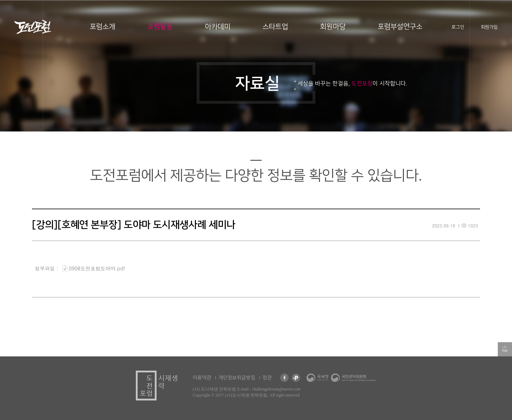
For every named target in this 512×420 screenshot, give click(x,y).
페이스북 (284, 378)
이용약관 (202, 378)
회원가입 (489, 27)
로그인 (458, 27)
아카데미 (218, 27)
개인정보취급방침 (237, 378)
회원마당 (333, 27)
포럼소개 (102, 27)
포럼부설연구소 (400, 27)
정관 (267, 378)
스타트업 (275, 27)
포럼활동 (160, 27)
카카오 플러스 (296, 378)
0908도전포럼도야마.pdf (97, 268)
